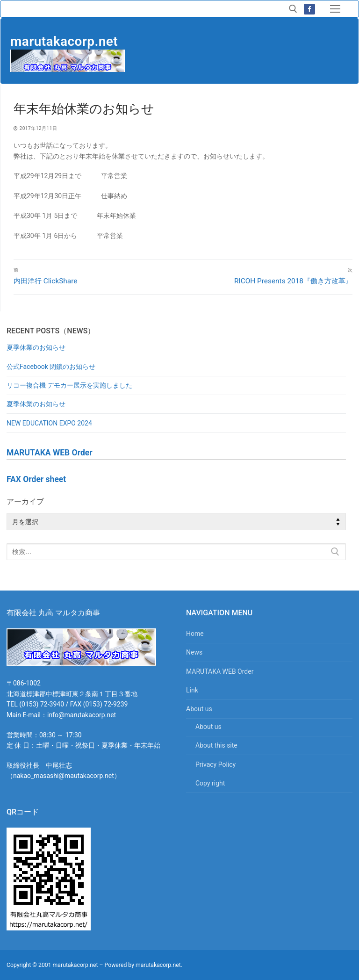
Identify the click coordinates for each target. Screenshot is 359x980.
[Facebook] (309, 9)
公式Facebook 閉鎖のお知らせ (51, 367)
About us (200, 709)
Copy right (210, 783)
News (194, 652)
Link (192, 690)
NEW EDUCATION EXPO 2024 (49, 423)
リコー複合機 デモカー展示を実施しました (69, 385)
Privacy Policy (215, 764)
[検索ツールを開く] (293, 9)
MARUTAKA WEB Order (220, 671)
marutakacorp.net (64, 41)
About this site (216, 745)
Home (195, 634)
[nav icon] (335, 9)
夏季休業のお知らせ (36, 347)
